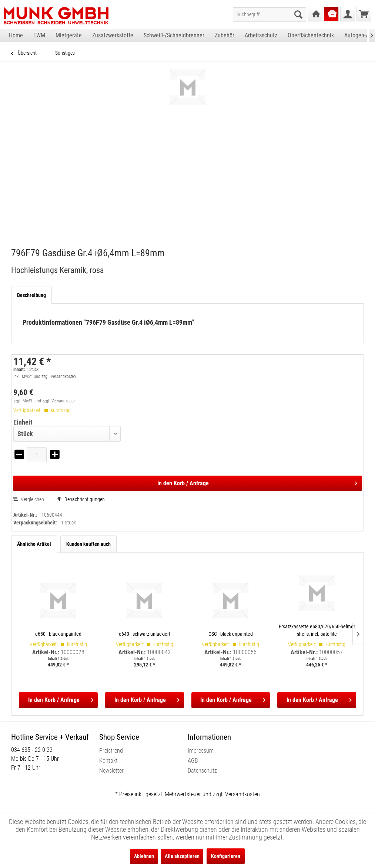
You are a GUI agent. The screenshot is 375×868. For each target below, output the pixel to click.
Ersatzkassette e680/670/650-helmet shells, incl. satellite (317, 630)
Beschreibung (31, 295)
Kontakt (108, 761)
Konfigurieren (226, 856)
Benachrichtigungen (81, 499)
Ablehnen (144, 856)
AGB (193, 761)
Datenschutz (202, 771)
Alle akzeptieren (182, 856)
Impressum (201, 751)
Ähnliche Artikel (34, 544)
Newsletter (111, 771)
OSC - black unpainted (231, 634)
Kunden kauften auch (88, 544)
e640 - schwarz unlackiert (145, 634)
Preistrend (111, 751)
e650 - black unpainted (58, 634)
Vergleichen (29, 499)
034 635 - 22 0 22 (32, 750)
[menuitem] (269, 14)
